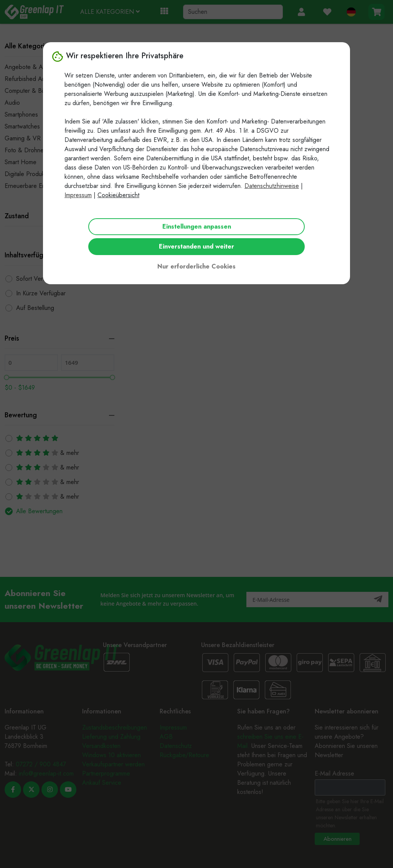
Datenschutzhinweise (272, 186)
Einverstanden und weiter (196, 246)
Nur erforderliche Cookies (196, 266)
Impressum (78, 195)
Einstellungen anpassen (197, 226)
